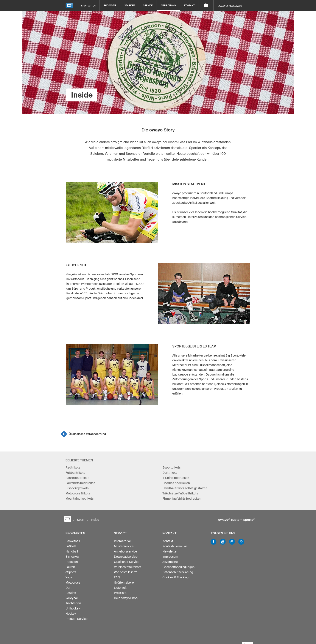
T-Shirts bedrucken (176, 478)
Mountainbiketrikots (79, 499)
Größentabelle (124, 582)
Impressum (170, 557)
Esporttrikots (171, 467)
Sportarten (88, 6)
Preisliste (120, 593)
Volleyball (72, 598)
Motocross (73, 582)
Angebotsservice (125, 551)
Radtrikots (73, 467)
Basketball (73, 541)
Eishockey (72, 557)
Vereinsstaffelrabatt (127, 567)
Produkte (110, 6)
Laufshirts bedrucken (80, 483)
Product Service (76, 619)
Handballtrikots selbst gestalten (185, 488)
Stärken (129, 6)
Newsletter (170, 551)
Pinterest (241, 542)
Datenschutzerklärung (178, 572)
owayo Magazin (230, 6)
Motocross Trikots (78, 493)
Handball (72, 551)
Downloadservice (126, 557)
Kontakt (189, 6)
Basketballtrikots (77, 478)
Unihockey (73, 608)
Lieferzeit (120, 588)
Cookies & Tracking (175, 577)
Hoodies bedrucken (176, 483)
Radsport (72, 562)
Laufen (70, 567)
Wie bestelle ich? (125, 572)
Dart (68, 588)
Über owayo (168, 6)
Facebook (213, 542)
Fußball (71, 546)
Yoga (69, 577)
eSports (71, 572)
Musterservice (124, 546)
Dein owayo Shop (126, 598)
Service (148, 6)
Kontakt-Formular (175, 546)
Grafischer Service (127, 562)
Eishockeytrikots (77, 488)
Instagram (232, 542)
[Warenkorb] (206, 5)
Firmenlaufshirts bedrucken (182, 499)
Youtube (223, 542)
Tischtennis (73, 603)
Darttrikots (170, 473)
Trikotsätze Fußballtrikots (180, 493)
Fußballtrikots (75, 473)
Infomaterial (122, 541)
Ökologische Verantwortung (87, 434)
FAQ (117, 577)
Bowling (71, 593)
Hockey (71, 614)
